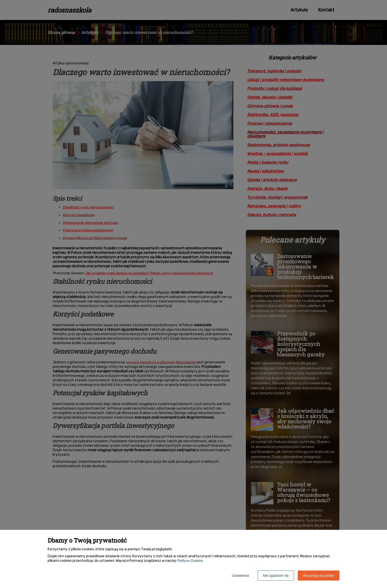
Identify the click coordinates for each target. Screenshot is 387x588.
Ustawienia (240, 576)
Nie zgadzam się (276, 576)
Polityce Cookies (190, 561)
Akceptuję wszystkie (319, 576)
